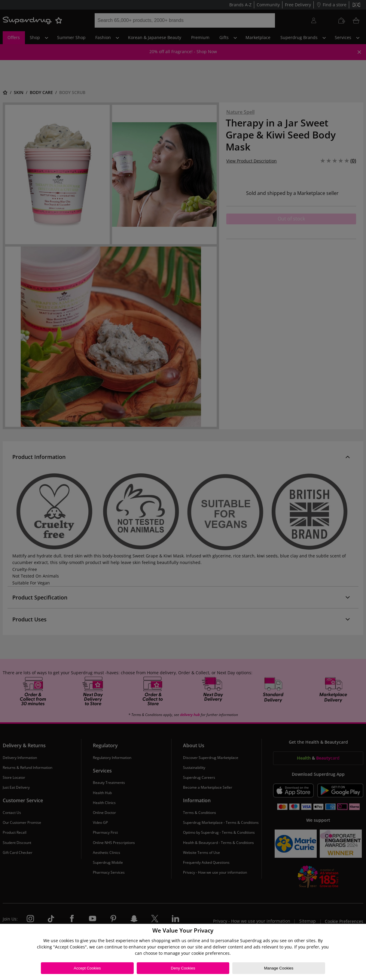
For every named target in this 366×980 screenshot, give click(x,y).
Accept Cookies (87, 968)
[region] (183, 952)
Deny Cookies (183, 968)
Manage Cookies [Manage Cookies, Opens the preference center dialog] (279, 968)
